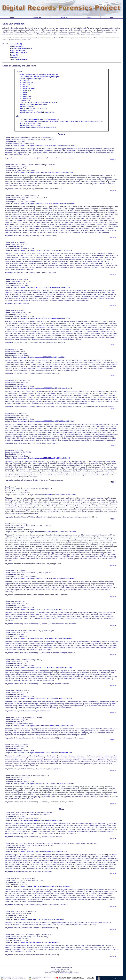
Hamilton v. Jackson (27, 106)
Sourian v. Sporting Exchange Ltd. (32, 79)
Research (64, 17)
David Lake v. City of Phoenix (30, 125)
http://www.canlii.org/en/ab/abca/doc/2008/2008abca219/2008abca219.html (45, 638)
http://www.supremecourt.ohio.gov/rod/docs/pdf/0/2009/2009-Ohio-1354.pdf (45, 886)
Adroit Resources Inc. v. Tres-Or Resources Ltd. (37, 112)
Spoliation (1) (15, 57)
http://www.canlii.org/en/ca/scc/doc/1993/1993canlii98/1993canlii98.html (44, 458)
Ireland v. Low (25, 100)
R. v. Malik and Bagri (27, 88)
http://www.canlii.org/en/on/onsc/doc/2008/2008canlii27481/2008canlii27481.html (47, 532)
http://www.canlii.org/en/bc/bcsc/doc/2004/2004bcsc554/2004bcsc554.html (45, 388)
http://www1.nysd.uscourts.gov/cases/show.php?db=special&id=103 (42, 851)
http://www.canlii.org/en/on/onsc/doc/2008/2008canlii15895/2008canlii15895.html (47, 579)
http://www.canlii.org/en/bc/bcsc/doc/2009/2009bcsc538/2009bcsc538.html (45, 699)
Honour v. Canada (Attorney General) (33, 104)
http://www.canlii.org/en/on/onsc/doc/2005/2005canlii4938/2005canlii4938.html (46, 204)
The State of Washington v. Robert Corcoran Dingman (39, 119)
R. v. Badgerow (25, 98)
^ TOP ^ (113, 160)
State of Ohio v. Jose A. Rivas (30, 123)
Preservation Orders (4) (19, 53)
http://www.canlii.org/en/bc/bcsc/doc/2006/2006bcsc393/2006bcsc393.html (45, 609)
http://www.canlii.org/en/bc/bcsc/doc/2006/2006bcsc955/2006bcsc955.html (45, 753)
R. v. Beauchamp (26, 96)
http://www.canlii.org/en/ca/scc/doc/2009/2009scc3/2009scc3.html (42, 357)
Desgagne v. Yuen (26, 110)
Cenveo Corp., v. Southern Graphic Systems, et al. (38, 127)
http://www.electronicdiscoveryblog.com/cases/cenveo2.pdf (39, 942)
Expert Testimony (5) (18, 51)
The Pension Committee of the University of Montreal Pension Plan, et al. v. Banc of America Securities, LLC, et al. (61, 121)
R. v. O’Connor (25, 85)
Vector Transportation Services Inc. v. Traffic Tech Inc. (39, 75)
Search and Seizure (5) (19, 59)
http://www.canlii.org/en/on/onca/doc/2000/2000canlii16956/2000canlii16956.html (47, 495)
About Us (37, 17)
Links (89, 17)
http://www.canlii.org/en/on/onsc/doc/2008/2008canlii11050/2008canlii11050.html (47, 146)
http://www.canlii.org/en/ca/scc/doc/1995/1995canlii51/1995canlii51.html (44, 318)
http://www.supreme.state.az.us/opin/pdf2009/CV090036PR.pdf (41, 919)
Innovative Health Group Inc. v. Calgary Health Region (39, 102)
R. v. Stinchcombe (26, 83)
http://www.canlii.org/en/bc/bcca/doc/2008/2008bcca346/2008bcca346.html (45, 668)
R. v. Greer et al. (26, 90)
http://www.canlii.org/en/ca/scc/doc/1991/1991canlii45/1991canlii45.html (44, 287)
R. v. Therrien (24, 81)
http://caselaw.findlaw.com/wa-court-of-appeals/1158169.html (40, 820)
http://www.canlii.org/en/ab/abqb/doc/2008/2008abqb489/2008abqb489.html (45, 726)
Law (112, 17)
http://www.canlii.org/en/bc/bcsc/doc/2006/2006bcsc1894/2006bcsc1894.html (46, 421)
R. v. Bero (23, 94)
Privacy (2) (14, 55)
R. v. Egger (24, 92)
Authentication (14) (17, 46)
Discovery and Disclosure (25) (21, 48)
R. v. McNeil (24, 86)
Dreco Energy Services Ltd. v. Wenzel (33, 108)
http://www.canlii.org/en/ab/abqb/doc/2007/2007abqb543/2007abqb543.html (45, 173)
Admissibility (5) (16, 44)
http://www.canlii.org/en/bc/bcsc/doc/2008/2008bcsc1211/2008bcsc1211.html (46, 784)
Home (12, 17)
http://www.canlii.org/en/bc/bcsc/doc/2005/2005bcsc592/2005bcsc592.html (45, 250)
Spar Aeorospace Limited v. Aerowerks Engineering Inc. (40, 77)
